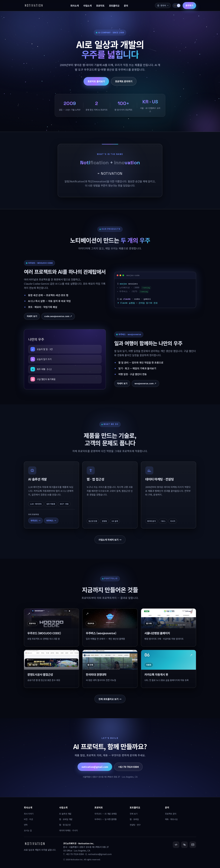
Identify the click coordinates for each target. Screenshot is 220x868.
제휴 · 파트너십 (171, 819)
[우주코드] (176, 845)
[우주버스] (184, 845)
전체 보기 (134, 814)
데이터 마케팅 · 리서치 (68, 830)
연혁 (26, 825)
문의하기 (189, 5)
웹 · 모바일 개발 (66, 819)
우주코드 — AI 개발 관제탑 (106, 814)
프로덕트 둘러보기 (96, 81)
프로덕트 (99, 807)
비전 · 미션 (28, 819)
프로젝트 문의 (171, 814)
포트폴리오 (135, 807)
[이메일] (193, 845)
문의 (167, 807)
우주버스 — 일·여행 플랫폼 (106, 819)
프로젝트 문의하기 (124, 81)
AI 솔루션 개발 (65, 814)
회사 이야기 (29, 814)
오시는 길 (28, 830)
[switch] (177, 6)
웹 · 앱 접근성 (65, 825)
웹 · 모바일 (134, 819)
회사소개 (28, 807)
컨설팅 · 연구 (135, 825)
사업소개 (63, 807)
